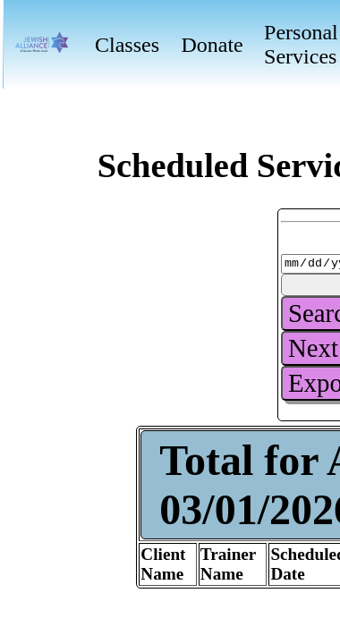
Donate (212, 45)
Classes (127, 45)
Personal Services (301, 44)
